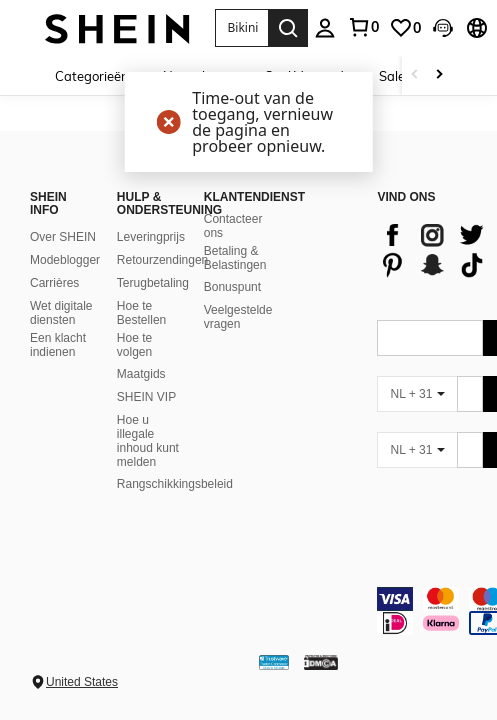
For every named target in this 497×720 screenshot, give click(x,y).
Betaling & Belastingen (235, 258)
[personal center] (325, 28)
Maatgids (141, 374)
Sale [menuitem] (392, 76)
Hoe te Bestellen (141, 313)
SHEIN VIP (146, 397)
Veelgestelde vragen (238, 317)
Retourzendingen (162, 260)
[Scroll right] (439, 75)
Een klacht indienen (58, 345)
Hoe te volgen (134, 345)
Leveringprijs (151, 237)
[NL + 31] (417, 394)
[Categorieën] (99, 75)
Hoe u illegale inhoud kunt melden (148, 441)
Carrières (54, 283)
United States (82, 682)
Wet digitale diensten (61, 313)
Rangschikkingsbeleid (175, 484)
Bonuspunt (232, 287)
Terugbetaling (153, 283)
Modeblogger (65, 260)
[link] (363, 27)
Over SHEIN (63, 237)
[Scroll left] (415, 75)
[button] (242, 28)
